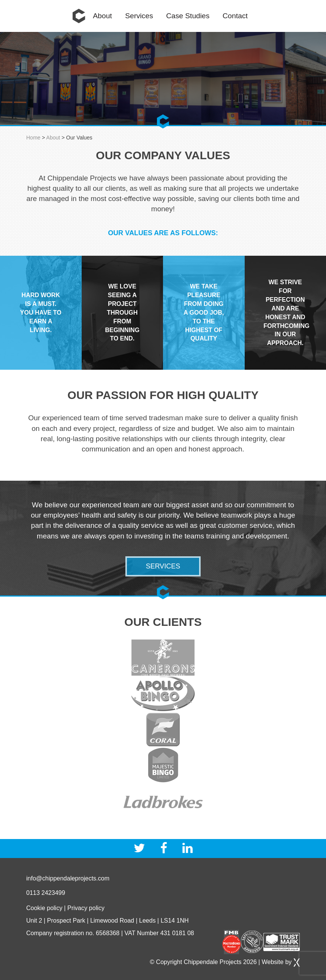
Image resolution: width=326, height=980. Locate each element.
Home (79, 16)
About (103, 16)
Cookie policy (44, 908)
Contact (235, 16)
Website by (281, 962)
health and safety (109, 515)
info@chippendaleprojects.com (68, 878)
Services (139, 16)
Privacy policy (86, 908)
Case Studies (188, 16)
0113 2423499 (46, 893)
